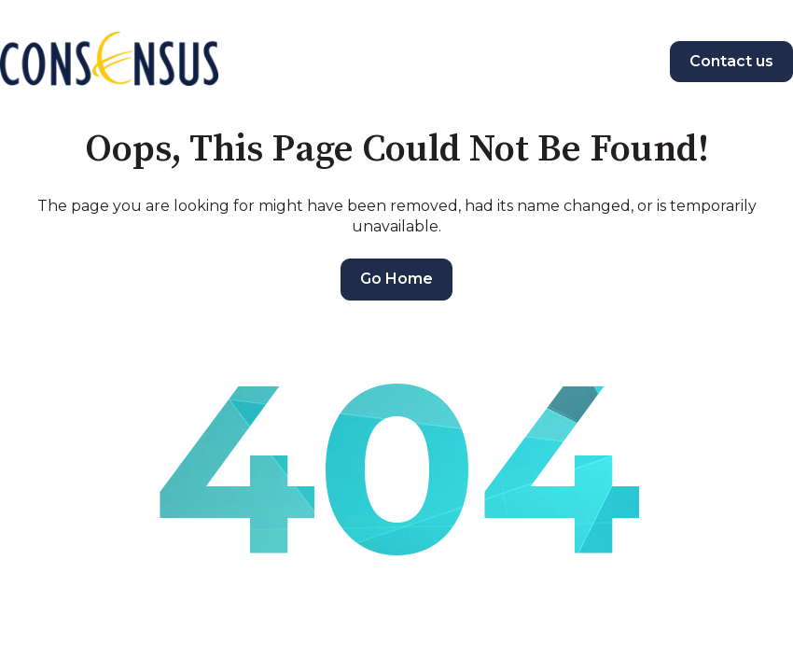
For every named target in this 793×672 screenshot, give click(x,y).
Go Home (396, 279)
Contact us (731, 61)
